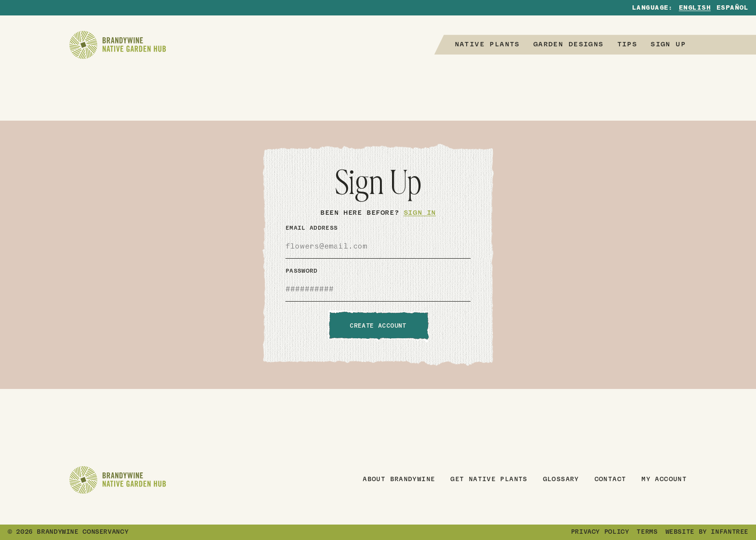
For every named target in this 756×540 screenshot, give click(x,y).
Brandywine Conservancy (82, 532)
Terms (647, 532)
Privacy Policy (600, 532)
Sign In (420, 213)
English (695, 8)
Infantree (729, 532)
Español (732, 8)
